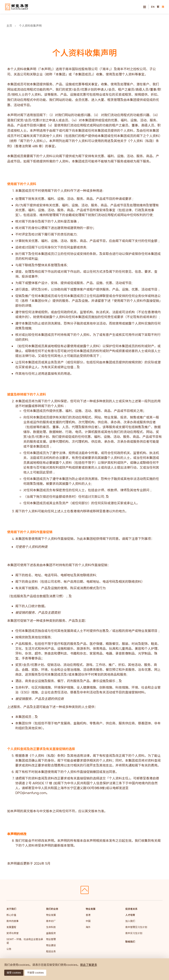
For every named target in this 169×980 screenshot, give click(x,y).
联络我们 (130, 942)
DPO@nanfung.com (31, 793)
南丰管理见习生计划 (136, 927)
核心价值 (11, 915)
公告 (9, 949)
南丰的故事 (13, 921)
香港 (88, 915)
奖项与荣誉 (13, 933)
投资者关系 (131, 909)
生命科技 (51, 927)
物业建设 (51, 945)
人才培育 (130, 915)
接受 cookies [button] (14, 973)
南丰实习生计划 (134, 933)
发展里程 (11, 927)
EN (153, 7)
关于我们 (11, 909)
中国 (88, 921)
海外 (88, 927)
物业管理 (51, 939)
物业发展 (51, 915)
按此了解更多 (89, 965)
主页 (9, 26)
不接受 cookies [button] (35, 973)
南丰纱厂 (51, 921)
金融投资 (51, 933)
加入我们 (130, 921)
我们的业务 (52, 909)
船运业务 (51, 951)
